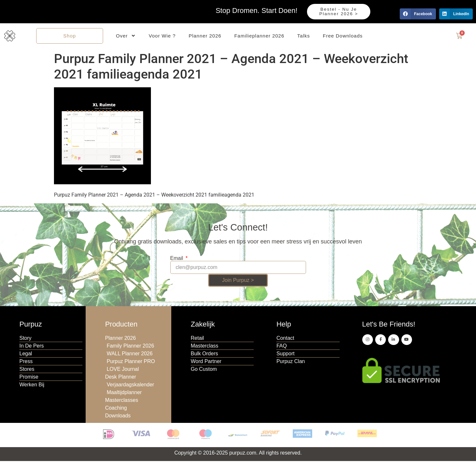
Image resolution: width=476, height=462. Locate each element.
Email (177, 259)
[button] (418, 14)
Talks (304, 36)
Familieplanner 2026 (259, 36)
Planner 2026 (205, 36)
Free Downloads (343, 36)
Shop (70, 36)
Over (126, 36)
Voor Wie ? (162, 36)
